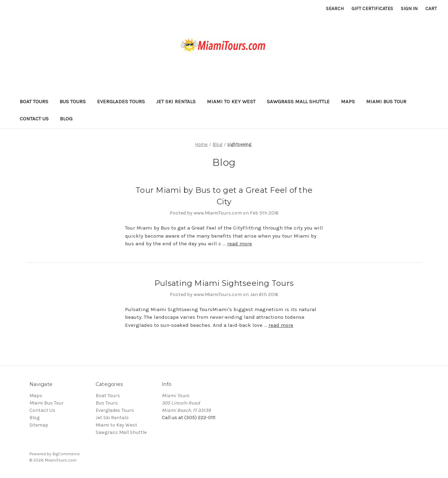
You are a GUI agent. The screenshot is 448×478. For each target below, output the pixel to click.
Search (335, 9)
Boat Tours (34, 101)
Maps (348, 101)
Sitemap (39, 425)
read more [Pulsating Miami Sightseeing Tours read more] (281, 325)
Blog (66, 119)
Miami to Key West (231, 101)
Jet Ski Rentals (176, 101)
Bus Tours (73, 101)
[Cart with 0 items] (431, 9)
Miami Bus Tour (386, 101)
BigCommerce (66, 454)
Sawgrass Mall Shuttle (298, 101)
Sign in (409, 9)
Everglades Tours (121, 101)
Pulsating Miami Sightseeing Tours (224, 283)
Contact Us (34, 119)
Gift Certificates (372, 9)
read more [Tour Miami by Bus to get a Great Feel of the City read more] (240, 244)
